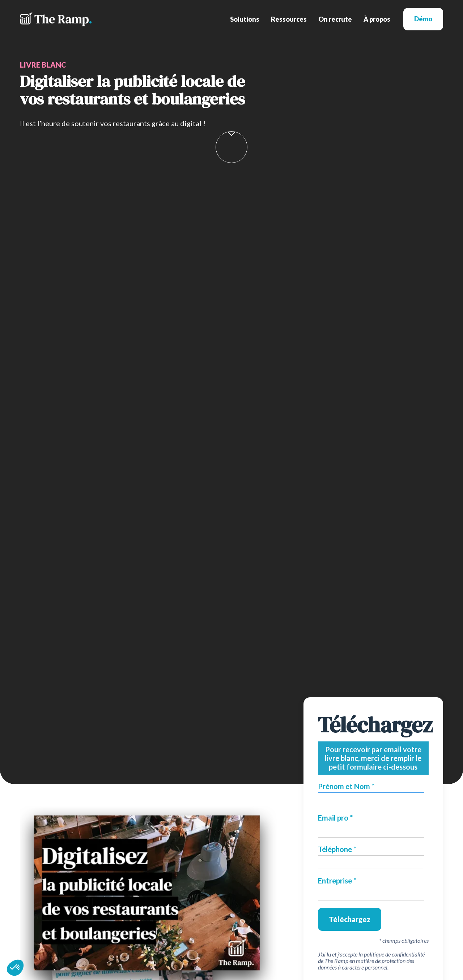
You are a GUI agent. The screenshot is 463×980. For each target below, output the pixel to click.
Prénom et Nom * (346, 786)
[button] (245, 19)
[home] (56, 19)
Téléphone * (337, 849)
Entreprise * (337, 881)
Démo (423, 19)
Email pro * (335, 818)
